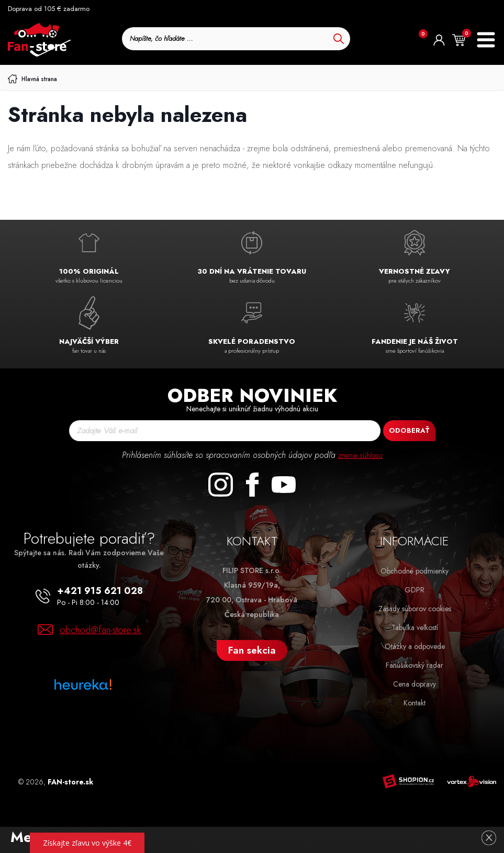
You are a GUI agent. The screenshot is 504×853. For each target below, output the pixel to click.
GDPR (415, 590)
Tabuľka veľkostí (415, 627)
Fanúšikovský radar (415, 665)
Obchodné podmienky (415, 571)
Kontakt (415, 703)
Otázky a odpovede (415, 646)
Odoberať (409, 430)
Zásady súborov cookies (415, 609)
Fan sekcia (252, 650)
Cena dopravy (415, 684)
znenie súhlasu (360, 455)
